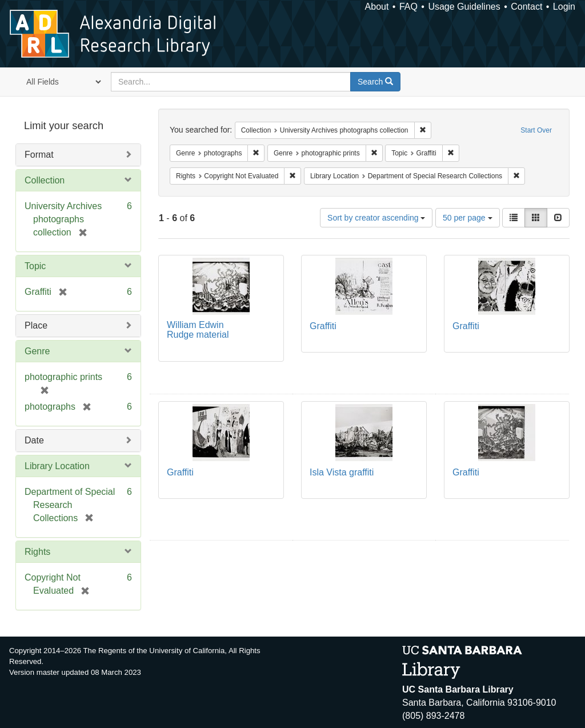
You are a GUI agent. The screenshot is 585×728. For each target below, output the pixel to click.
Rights (37, 552)
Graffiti (323, 326)
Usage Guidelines (464, 7)
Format (39, 155)
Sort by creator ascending (376, 218)
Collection (45, 180)
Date (34, 440)
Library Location (57, 466)
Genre (37, 351)
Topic (35, 266)
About (377, 7)
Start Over (536, 130)
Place (36, 325)
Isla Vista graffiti (342, 472)
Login (564, 7)
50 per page (468, 218)
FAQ (408, 7)
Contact (526, 7)
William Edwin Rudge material (198, 330)
